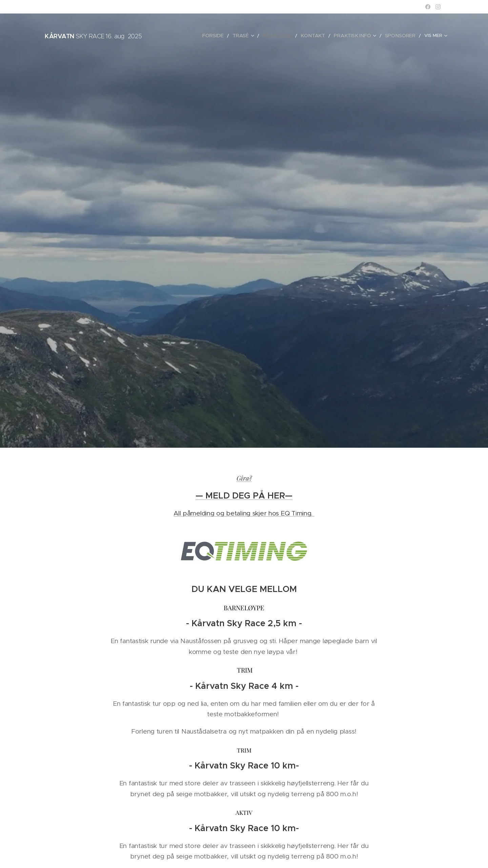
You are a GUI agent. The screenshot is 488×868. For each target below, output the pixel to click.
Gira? (244, 478)
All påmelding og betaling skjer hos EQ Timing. (244, 513)
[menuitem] (220, 36)
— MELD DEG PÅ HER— (244, 495)
